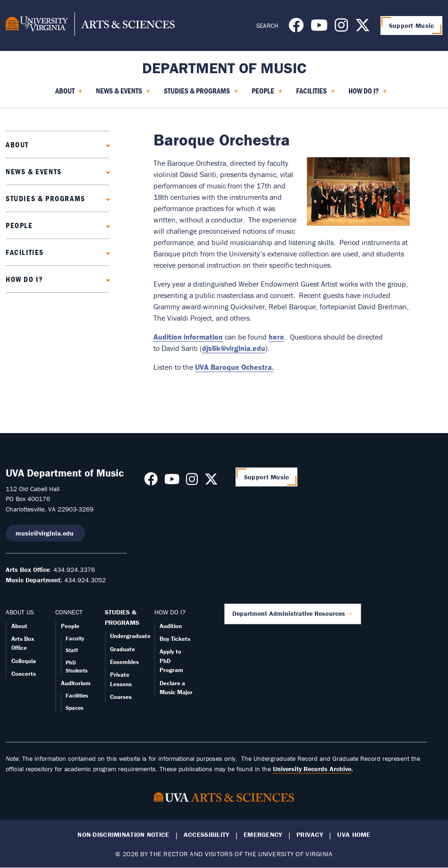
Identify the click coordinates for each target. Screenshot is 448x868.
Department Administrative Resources (289, 613)
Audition (171, 626)
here (276, 337)
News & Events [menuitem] (123, 94)
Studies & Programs (46, 198)
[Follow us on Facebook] (296, 28)
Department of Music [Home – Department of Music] (224, 68)
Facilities (25, 252)
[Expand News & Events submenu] (106, 171)
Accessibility (207, 835)
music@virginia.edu (46, 533)
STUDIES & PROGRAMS (122, 617)
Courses (121, 697)
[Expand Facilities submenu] (106, 252)
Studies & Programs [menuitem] (201, 94)
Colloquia (24, 661)
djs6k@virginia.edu (234, 348)
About (17, 145)
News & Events (34, 171)
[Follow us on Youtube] (319, 28)
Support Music (412, 26)
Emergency (263, 835)
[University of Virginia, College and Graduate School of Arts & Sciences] (90, 26)
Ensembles (124, 662)
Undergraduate (130, 636)
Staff (72, 650)
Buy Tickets (175, 639)
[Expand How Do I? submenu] (106, 279)
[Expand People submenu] (106, 225)
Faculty (75, 638)
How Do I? (24, 279)
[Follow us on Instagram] (341, 28)
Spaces (75, 708)
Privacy (310, 835)
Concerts (24, 674)
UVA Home (354, 835)
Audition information (188, 337)
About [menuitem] (69, 94)
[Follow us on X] (363, 28)
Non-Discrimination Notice (123, 835)
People (19, 225)
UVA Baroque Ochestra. (234, 367)
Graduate (123, 649)
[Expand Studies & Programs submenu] (106, 198)
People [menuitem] (267, 94)
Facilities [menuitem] (315, 94)
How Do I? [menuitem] (368, 94)
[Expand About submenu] (106, 144)
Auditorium (76, 683)
